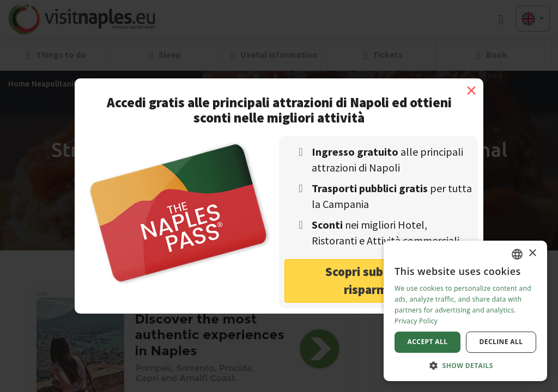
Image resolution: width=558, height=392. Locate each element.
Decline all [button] (501, 342)
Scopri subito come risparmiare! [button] (378, 280)
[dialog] (465, 311)
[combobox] (517, 254)
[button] (465, 365)
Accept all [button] (428, 342)
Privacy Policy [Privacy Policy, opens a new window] (416, 321)
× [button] (532, 253)
